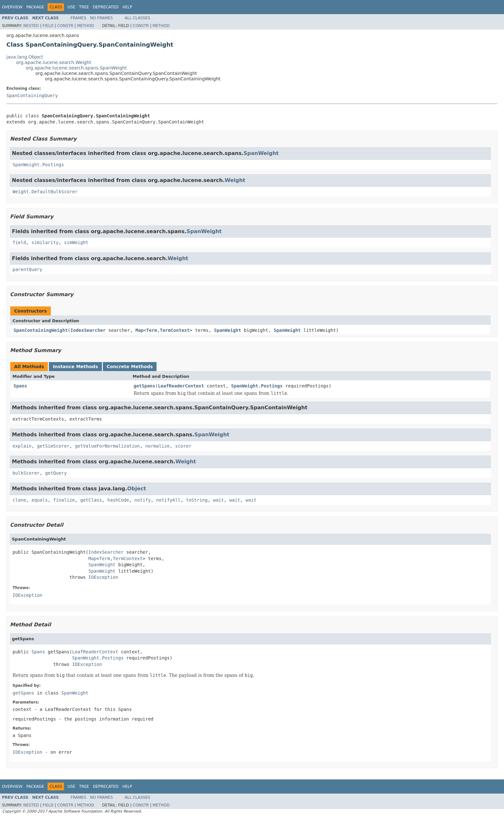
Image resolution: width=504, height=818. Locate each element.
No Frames (101, 18)
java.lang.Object (25, 57)
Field (48, 26)
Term (152, 330)
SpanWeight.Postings (38, 165)
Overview (12, 7)
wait (219, 500)
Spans (20, 386)
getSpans (144, 386)
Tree (84, 7)
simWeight (76, 242)
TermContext (175, 330)
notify (143, 500)
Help (127, 7)
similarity (45, 242)
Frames (79, 18)
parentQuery (27, 269)
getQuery (56, 473)
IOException (103, 577)
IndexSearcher (88, 330)
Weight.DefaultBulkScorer (45, 192)
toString (197, 500)
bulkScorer (26, 473)
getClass (91, 500)
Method (86, 26)
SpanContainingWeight (41, 330)
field (19, 242)
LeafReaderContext (181, 386)
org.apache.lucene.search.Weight (54, 62)
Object (137, 489)
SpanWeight (261, 153)
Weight (235, 180)
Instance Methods (75, 367)
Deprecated (106, 7)
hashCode (118, 500)
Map (139, 330)
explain (22, 446)
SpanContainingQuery (32, 95)
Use (71, 7)
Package (35, 7)
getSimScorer (53, 446)
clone (19, 500)
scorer (183, 446)
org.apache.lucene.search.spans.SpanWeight (76, 68)
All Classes (137, 18)
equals (40, 500)
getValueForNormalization (107, 446)
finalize (64, 500)
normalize (157, 446)
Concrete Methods (130, 367)
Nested (31, 26)
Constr (65, 26)
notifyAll (168, 500)
